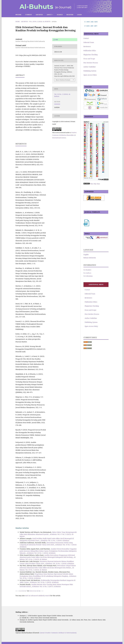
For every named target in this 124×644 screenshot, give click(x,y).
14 (39, 591)
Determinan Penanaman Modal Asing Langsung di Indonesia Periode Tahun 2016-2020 (46, 544)
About (49, 15)
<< (16, 591)
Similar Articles (22, 528)
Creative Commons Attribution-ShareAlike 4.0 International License (64, 135)
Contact (86, 38)
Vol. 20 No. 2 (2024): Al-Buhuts (40, 21)
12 (35, 591)
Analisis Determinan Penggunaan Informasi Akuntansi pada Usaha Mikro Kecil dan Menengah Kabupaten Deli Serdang (47, 556)
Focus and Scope (89, 59)
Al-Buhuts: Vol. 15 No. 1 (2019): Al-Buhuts (55, 541)
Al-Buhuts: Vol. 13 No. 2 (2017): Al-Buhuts (46, 587)
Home (18, 15)
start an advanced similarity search (38, 596)
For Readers (87, 270)
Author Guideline (90, 67)
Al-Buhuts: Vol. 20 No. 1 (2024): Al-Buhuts (41, 553)
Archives (39, 15)
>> (43, 591)
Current (28, 15)
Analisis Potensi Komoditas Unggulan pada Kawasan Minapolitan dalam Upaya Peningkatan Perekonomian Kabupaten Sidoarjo (48, 551)
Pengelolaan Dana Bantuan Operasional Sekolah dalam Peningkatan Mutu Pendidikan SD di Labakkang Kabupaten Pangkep (46, 575)
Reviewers (87, 46)
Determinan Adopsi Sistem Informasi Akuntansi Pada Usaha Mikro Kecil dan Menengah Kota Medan (48, 567)
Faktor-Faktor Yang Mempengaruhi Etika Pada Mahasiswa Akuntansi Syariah (48, 533)
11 (33, 591)
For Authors (87, 273)
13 (37, 591)
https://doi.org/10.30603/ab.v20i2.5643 (33, 55)
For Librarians (88, 276)
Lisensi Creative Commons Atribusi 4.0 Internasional (58, 633)
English (86, 255)
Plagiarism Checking (91, 55)
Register (70, 15)
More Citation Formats (63, 80)
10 (31, 591)
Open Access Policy (90, 75)
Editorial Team (89, 42)
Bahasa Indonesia (90, 258)
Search (60, 15)
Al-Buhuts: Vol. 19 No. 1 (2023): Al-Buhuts (44, 582)
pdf (57, 40)
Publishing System (90, 71)
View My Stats (95, 184)
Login (79, 15)
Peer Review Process (91, 63)
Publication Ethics (90, 51)
